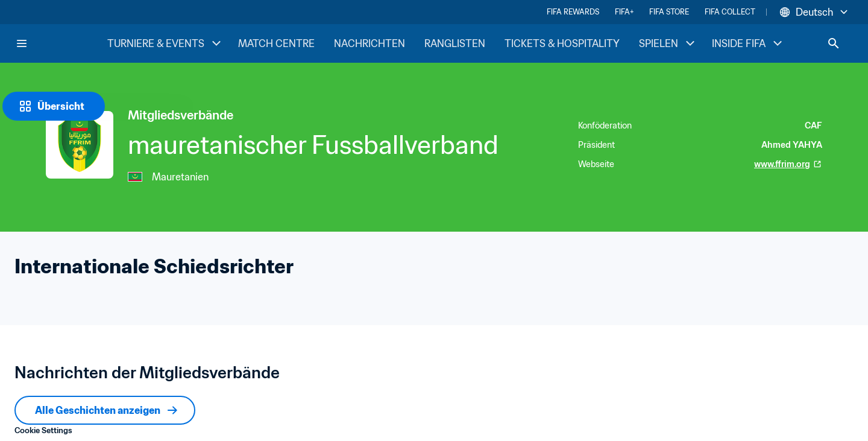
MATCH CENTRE (276, 43)
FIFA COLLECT (730, 12)
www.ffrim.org (788, 164)
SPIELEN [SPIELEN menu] (668, 43)
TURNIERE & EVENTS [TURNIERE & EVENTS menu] (165, 43)
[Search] (834, 43)
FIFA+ (624, 12)
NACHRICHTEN (370, 43)
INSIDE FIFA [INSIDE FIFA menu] (748, 43)
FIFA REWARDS (573, 12)
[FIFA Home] (61, 43)
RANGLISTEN (455, 43)
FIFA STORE (669, 12)
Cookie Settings (43, 430)
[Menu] (22, 43)
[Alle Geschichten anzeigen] (105, 410)
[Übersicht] (54, 106)
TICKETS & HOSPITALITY (562, 43)
